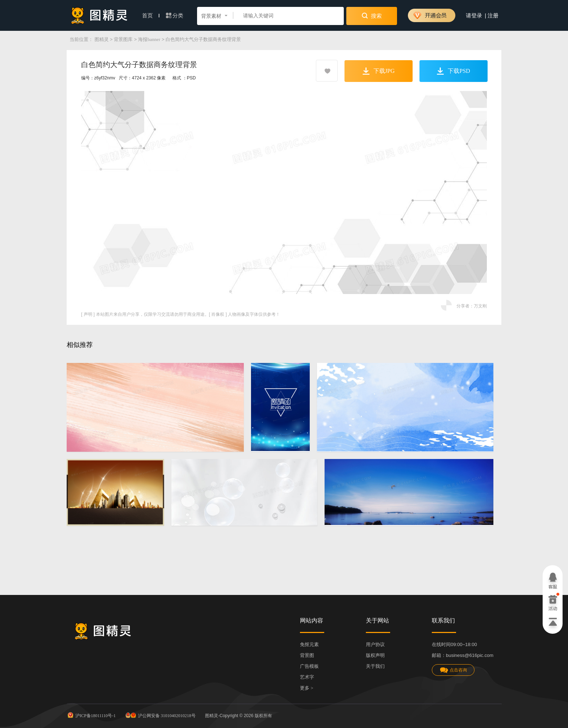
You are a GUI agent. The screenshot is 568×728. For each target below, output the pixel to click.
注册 (493, 16)
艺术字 (307, 677)
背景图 (307, 655)
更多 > (307, 688)
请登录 (474, 16)
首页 (151, 16)
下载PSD (453, 71)
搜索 (372, 16)
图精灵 (102, 39)
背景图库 (123, 39)
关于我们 (375, 666)
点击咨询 (453, 670)
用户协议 (375, 644)
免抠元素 (309, 644)
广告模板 (309, 666)
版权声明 (375, 655)
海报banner (149, 39)
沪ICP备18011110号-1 (91, 715)
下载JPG (379, 71)
